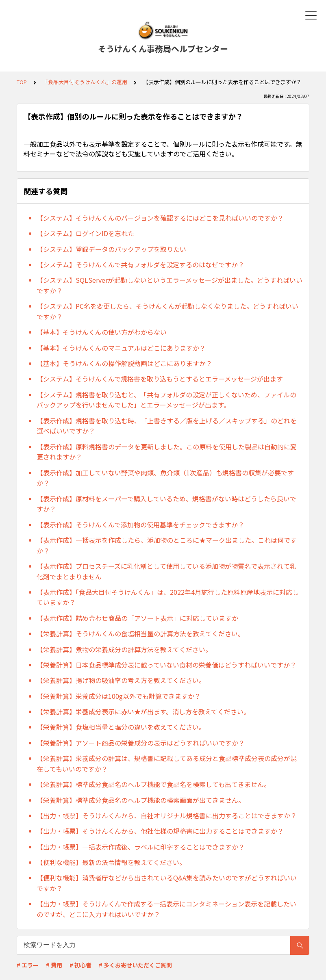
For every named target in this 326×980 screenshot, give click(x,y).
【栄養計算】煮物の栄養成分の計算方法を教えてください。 (124, 649)
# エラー (28, 965)
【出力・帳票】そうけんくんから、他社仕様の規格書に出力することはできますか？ (160, 831)
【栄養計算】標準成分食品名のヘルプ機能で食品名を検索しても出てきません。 (153, 784)
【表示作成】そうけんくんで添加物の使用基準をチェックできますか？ (140, 525)
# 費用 (54, 965)
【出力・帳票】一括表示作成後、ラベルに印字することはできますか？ (141, 847)
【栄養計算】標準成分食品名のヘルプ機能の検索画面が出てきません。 (141, 800)
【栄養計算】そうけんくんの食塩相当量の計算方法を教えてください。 (140, 633)
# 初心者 (80, 965)
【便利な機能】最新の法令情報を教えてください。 (111, 862)
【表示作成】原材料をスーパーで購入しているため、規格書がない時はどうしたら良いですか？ (166, 504)
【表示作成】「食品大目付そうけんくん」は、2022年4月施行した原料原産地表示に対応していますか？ (168, 597)
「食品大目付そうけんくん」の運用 (85, 82)
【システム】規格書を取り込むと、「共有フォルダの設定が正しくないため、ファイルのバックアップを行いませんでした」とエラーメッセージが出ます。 (166, 400)
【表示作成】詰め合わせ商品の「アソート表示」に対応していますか (137, 618)
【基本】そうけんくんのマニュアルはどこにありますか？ (121, 348)
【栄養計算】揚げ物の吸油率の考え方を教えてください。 (121, 680)
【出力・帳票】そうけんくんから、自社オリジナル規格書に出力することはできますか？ (167, 815)
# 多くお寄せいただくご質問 (135, 965)
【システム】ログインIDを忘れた (85, 233)
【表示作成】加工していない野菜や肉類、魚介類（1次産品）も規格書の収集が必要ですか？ (165, 478)
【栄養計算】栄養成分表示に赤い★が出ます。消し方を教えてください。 (143, 711)
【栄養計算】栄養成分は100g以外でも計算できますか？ (119, 696)
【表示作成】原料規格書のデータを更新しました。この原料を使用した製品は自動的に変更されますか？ (167, 452)
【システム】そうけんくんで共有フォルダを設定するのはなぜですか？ (140, 265)
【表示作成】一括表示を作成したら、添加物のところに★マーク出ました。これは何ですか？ (167, 545)
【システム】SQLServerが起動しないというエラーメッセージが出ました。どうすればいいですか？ (170, 285)
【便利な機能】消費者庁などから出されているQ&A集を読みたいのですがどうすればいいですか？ (167, 883)
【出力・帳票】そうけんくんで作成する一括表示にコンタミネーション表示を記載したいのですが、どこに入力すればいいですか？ (166, 909)
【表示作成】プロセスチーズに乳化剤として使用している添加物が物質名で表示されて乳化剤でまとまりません (166, 571)
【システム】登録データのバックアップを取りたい (111, 249)
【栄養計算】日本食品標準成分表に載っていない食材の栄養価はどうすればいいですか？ (166, 665)
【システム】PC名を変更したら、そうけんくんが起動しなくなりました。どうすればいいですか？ (167, 311)
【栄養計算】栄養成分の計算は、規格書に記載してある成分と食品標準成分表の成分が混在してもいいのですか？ (167, 763)
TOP (22, 82)
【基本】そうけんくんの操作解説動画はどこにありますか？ (124, 363)
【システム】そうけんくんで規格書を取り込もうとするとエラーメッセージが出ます (160, 379)
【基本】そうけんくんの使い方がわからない (102, 332)
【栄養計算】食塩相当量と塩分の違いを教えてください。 (121, 727)
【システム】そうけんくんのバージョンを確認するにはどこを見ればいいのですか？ (160, 218)
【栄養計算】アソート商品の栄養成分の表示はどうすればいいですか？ (141, 743)
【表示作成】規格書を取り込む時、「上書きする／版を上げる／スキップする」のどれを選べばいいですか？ (167, 426)
